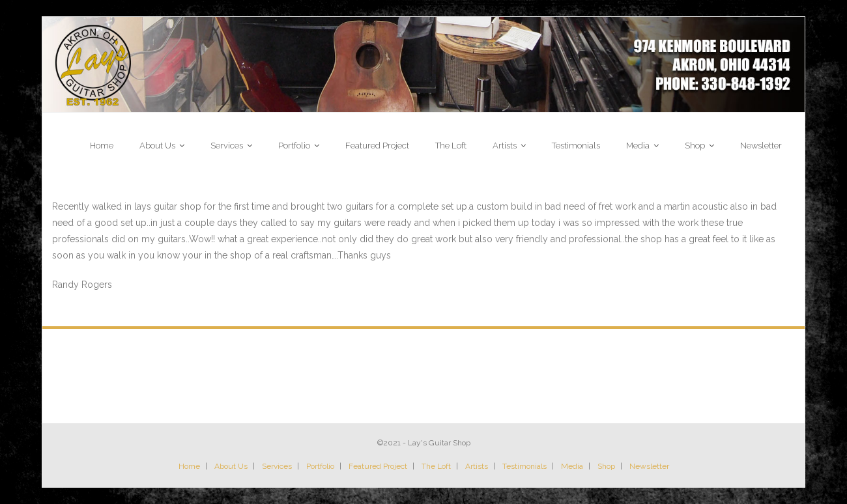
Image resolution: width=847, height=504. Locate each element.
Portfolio (320, 466)
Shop (606, 466)
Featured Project (378, 466)
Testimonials (524, 466)
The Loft (436, 466)
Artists (477, 466)
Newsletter (649, 466)
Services (277, 466)
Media (572, 466)
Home (189, 466)
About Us (231, 466)
